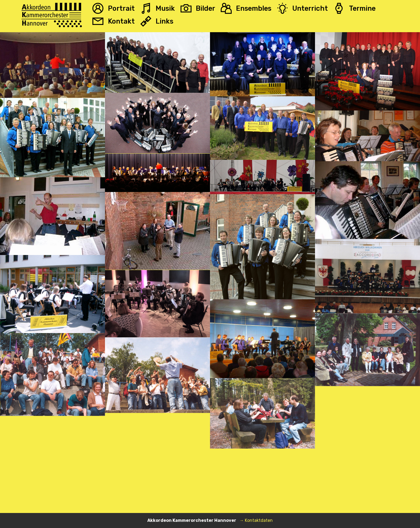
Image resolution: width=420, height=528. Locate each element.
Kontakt (113, 21)
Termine (354, 8)
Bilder (198, 8)
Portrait (113, 8)
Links (157, 21)
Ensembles (246, 8)
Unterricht (302, 8)
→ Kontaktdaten (256, 520)
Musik (158, 8)
